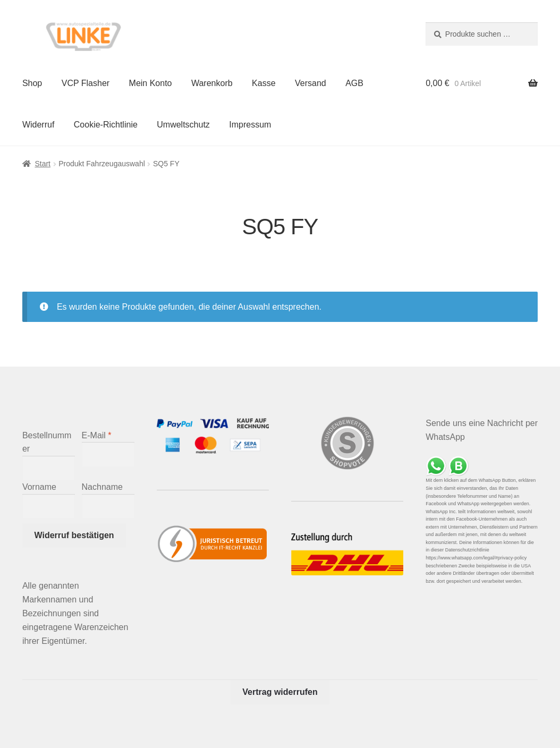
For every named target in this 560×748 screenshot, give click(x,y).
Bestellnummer (47, 442)
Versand (311, 83)
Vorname (39, 487)
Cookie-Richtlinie (106, 125)
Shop (32, 83)
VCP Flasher (86, 83)
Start (43, 164)
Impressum (250, 125)
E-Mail (97, 435)
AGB (354, 83)
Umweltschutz (183, 125)
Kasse (264, 83)
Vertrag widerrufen (280, 692)
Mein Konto (151, 83)
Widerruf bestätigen (74, 535)
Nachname (102, 487)
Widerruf (38, 125)
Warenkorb (212, 83)
